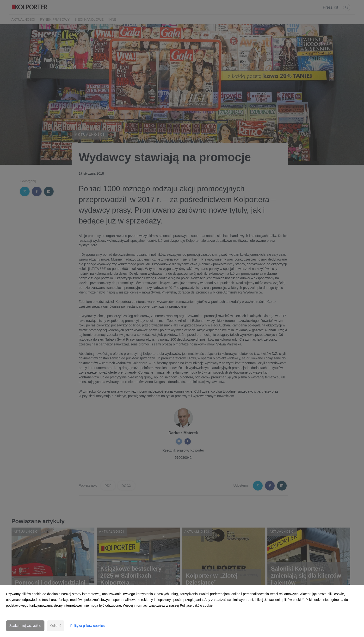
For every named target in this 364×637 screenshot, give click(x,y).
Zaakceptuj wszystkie (25, 626)
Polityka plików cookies (87, 626)
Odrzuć (56, 626)
